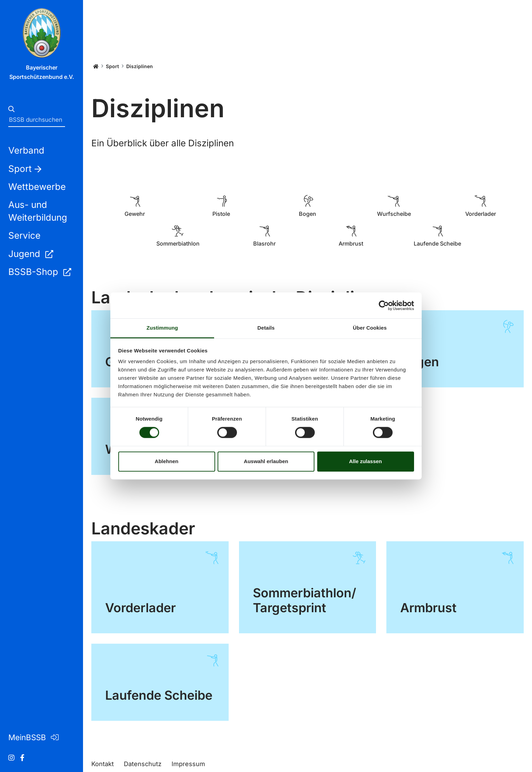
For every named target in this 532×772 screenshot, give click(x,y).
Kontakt (103, 764)
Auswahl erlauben (266, 461)
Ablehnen (166, 461)
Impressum (188, 764)
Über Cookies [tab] (370, 328)
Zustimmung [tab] (162, 328)
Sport (112, 66)
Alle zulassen (365, 461)
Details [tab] (266, 328)
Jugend (31, 254)
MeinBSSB (33, 737)
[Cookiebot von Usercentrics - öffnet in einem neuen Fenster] (384, 305)
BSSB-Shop (40, 272)
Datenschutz (143, 764)
